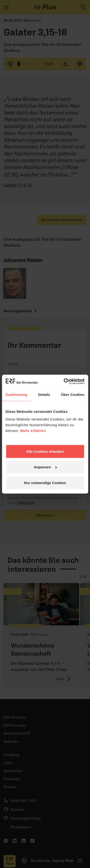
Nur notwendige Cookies (45, 483)
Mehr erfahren (33, 430)
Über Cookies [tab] (73, 395)
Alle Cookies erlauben (45, 451)
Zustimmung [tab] (16, 395)
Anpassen (45, 467)
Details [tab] (44, 395)
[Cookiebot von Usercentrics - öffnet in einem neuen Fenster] (64, 381)
